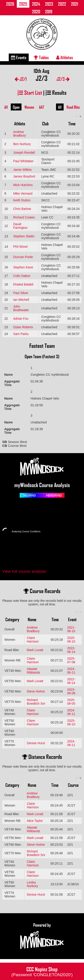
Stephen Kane (23, 267)
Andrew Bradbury (20, 134)
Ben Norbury (22, 144)
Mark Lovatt (35, 650)
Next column (80, 116)
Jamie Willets (22, 170)
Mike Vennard (23, 193)
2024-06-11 (71, 671)
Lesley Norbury (32, 884)
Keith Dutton (22, 200)
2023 (49, 4)
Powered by (42, 936)
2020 (36, 11)
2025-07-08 (71, 660)
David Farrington (20, 226)
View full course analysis (24, 571)
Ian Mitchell (21, 300)
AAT (42, 107)
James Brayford (24, 176)
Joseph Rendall (24, 153)
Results (56, 92)
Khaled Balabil (23, 284)
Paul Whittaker (23, 161)
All (6, 107)
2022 (62, 4)
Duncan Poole (23, 257)
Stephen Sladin (24, 236)
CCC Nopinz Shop (42, 971)
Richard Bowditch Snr (36, 702)
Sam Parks (21, 334)
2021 (75, 4)
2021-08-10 (71, 629)
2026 (10, 4)
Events (19, 57)
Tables (41, 57)
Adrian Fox (21, 319)
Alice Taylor (35, 821)
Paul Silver (21, 293)
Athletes (65, 57)
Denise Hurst (36, 743)
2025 (23, 4)
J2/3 (63, 79)
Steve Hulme (36, 691)
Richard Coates (24, 217)
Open (16, 107)
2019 (49, 11)
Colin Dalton (22, 276)
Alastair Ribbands (33, 671)
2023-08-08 (71, 691)
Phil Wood (20, 247)
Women (29, 107)
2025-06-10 (71, 640)
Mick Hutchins (23, 185)
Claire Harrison (33, 640)
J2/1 (21, 79)
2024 (36, 4)
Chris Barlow (22, 209)
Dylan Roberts (23, 327)
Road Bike (73, 107)
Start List (30, 92)
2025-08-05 (71, 702)
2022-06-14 (71, 650)
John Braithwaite (21, 308)
